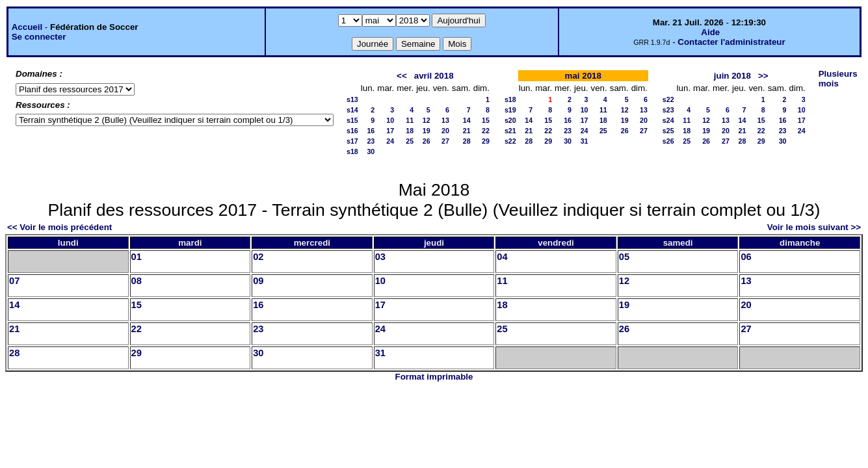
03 (380, 257)
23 (371, 141)
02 (258, 257)
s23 (668, 110)
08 (137, 281)
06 (746, 257)
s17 (352, 141)
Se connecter (39, 37)
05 (624, 257)
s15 (352, 120)
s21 (510, 131)
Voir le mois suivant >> (814, 227)
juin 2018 (732, 76)
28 (467, 141)
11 (410, 120)
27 (445, 141)
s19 (510, 110)
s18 (352, 151)
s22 (510, 141)
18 (410, 131)
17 (390, 131)
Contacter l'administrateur (731, 42)
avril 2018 (434, 76)
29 (486, 141)
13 (445, 120)
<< (402, 76)
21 (467, 131)
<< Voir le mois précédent (59, 227)
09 (258, 281)
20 (445, 131)
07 (14, 281)
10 (390, 120)
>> (763, 76)
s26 (668, 141)
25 (410, 141)
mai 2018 (583, 76)
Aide (710, 32)
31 (585, 141)
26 (427, 141)
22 (486, 131)
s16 (352, 131)
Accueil (27, 27)
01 (137, 257)
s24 (668, 120)
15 (486, 120)
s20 (510, 120)
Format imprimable (434, 377)
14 (467, 120)
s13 (352, 99)
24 (390, 141)
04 (502, 257)
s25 (668, 131)
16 (371, 131)
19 (427, 131)
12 (427, 120)
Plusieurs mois (838, 79)
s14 (352, 110)
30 (371, 151)
